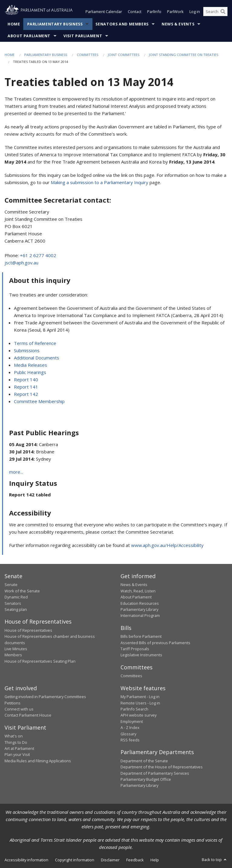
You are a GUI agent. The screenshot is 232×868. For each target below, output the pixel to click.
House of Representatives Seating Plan (40, 661)
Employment (132, 721)
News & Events (178, 24)
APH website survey (139, 715)
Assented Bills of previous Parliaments (155, 643)
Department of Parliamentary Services (155, 773)
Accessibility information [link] (26, 860)
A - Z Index (130, 727)
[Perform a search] (223, 12)
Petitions (13, 703)
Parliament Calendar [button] (104, 12)
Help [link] (155, 860)
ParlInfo (154, 12)
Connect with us (19, 709)
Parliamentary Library (139, 609)
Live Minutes (16, 649)
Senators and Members (122, 24)
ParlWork (175, 12)
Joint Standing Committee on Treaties (184, 55)
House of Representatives (28, 630)
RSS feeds (130, 740)
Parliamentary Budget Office (146, 779)
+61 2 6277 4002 (38, 255)
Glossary (128, 734)
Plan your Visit (17, 754)
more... (16, 472)
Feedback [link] (135, 860)
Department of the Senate (144, 761)
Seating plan (16, 609)
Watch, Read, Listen (138, 591)
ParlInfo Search (134, 709)
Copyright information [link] (75, 860)
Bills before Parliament (141, 636)
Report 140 (26, 379)
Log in (195, 12)
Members (13, 655)
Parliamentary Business (55, 24)
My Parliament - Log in (140, 697)
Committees (87, 55)
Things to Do (16, 742)
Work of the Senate (22, 591)
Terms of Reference (35, 343)
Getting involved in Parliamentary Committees (45, 697)
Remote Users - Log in (140, 703)
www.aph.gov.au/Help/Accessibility (167, 545)
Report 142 (26, 394)
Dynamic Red (16, 597)
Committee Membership (39, 401)
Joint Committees (124, 55)
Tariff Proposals (135, 649)
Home (14, 24)
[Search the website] (215, 12)
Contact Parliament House (28, 715)
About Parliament (29, 36)
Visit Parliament (83, 36)
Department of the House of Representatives (162, 767)
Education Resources (140, 603)
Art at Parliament (19, 748)
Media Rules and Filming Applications (38, 761)
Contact (135, 12)
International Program (140, 615)
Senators (13, 603)
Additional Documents (37, 358)
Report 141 (26, 387)
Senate (11, 585)
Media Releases (31, 365)
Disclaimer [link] (110, 860)
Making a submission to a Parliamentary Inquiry (100, 182)
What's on (14, 736)
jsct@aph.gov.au (21, 263)
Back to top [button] (215, 860)
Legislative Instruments (141, 655)
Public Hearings (30, 372)
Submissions (27, 350)
